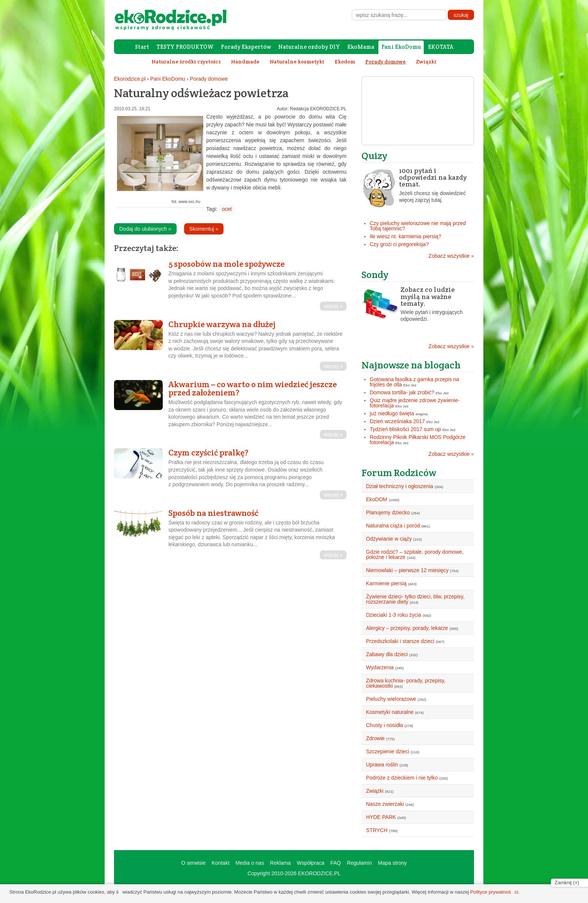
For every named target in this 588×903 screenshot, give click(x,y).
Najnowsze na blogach (411, 365)
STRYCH (377, 830)
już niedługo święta (392, 413)
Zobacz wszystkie (451, 256)
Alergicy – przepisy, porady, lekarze (407, 628)
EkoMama (361, 47)
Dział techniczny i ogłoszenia (400, 486)
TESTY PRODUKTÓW (185, 47)
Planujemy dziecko (388, 512)
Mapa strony (392, 863)
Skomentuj (204, 229)
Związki (426, 62)
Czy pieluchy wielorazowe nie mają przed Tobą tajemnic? (418, 226)
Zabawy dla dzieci (387, 654)
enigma (421, 414)
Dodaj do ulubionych (145, 229)
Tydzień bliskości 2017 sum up (405, 429)
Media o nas (250, 863)
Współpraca (310, 863)
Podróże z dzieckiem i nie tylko (402, 778)
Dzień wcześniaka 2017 (397, 421)
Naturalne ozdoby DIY (309, 47)
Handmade (245, 62)
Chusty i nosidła (385, 725)
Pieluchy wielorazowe (391, 699)
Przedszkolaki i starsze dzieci (400, 641)
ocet (226, 209)
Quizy (374, 156)
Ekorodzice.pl (130, 79)
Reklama (280, 863)
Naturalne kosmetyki (297, 62)
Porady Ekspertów (246, 47)
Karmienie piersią (386, 583)
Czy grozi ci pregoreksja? (399, 244)
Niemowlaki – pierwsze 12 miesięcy (407, 570)
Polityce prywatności (494, 892)
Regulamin (359, 863)
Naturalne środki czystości (186, 62)
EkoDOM (377, 499)
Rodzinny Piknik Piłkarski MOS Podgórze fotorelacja (418, 440)
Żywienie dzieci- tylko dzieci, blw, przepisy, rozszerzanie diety (415, 599)
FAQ (336, 863)
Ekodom (345, 62)
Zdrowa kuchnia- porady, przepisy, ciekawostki (406, 683)
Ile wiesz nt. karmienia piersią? (406, 236)
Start (142, 47)
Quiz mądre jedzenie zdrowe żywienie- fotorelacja (415, 403)
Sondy (375, 274)
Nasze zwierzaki (385, 804)
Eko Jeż (410, 385)
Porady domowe (209, 79)
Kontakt (220, 863)
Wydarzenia (380, 667)
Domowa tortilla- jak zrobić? (402, 392)
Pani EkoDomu (401, 47)
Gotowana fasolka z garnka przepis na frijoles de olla (414, 382)
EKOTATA (441, 47)
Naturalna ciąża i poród (393, 526)
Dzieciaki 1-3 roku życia (394, 615)
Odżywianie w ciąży (389, 539)
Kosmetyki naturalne (390, 712)
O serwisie (193, 863)
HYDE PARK (381, 817)
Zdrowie (375, 738)
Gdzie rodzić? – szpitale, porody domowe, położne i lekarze (415, 554)
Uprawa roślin (382, 765)
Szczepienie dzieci (388, 751)
